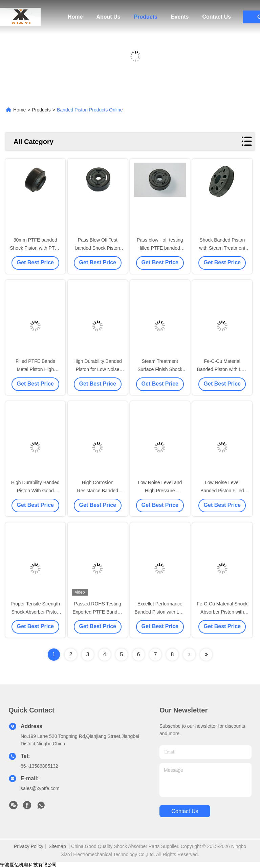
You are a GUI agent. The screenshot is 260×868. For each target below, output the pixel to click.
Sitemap (57, 846)
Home (75, 17)
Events (180, 17)
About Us (108, 17)
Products (146, 17)
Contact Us (216, 17)
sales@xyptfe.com (40, 788)
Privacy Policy (29, 846)
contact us (185, 811)
